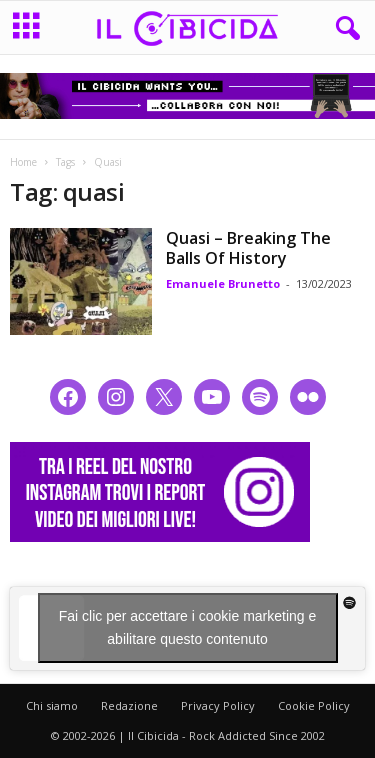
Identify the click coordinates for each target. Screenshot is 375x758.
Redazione (129, 705)
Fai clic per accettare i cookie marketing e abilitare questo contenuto (188, 627)
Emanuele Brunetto (223, 283)
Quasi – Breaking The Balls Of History (248, 248)
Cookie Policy (314, 705)
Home (23, 162)
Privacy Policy (218, 705)
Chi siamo (52, 705)
